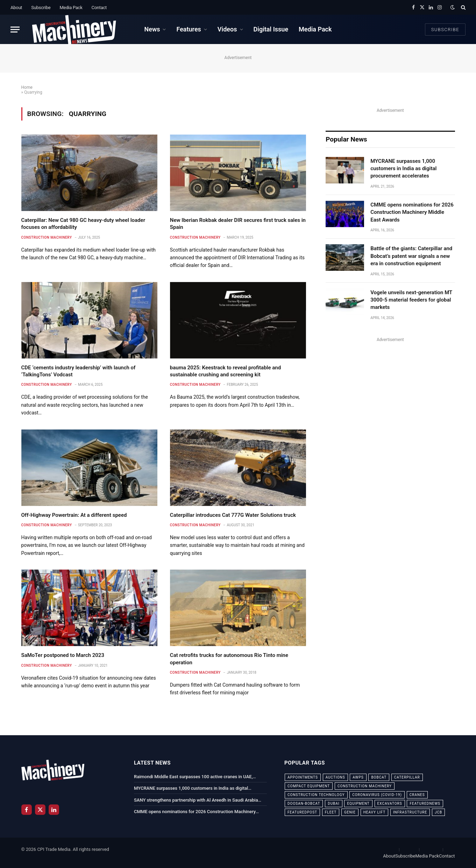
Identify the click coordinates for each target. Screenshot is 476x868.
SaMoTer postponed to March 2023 (63, 655)
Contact (99, 8)
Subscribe (41, 8)
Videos (227, 29)
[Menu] (15, 30)
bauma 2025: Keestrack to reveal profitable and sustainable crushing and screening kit (225, 371)
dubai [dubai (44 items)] (334, 804)
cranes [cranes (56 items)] (417, 795)
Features (189, 29)
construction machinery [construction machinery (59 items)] (365, 786)
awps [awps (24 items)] (358, 777)
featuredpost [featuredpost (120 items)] (302, 812)
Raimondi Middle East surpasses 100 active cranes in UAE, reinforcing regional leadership (193, 777)
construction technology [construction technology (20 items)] (316, 795)
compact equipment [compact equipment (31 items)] (309, 786)
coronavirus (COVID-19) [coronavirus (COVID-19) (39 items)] (377, 795)
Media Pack (71, 8)
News (152, 29)
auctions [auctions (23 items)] (335, 777)
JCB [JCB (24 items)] (438, 812)
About (16, 8)
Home (27, 87)
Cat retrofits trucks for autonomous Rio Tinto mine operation (229, 659)
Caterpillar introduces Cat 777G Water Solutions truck (233, 515)
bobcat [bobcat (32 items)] (379, 777)
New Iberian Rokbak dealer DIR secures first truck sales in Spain (238, 224)
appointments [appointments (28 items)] (303, 777)
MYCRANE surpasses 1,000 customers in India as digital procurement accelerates (403, 169)
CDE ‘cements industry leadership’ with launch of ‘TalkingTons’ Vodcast (79, 371)
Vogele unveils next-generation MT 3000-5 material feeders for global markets (411, 300)
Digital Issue (271, 29)
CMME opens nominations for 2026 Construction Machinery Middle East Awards (412, 212)
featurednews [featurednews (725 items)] (425, 804)
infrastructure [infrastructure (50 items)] (410, 812)
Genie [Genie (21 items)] (350, 812)
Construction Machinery (47, 237)
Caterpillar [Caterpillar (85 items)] (407, 777)
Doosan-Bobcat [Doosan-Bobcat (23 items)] (304, 804)
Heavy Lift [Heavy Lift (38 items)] (374, 812)
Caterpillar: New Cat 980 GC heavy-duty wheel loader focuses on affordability (83, 224)
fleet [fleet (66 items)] (331, 812)
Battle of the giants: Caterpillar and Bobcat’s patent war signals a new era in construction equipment (411, 256)
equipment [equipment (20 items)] (358, 804)
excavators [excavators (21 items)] (390, 804)
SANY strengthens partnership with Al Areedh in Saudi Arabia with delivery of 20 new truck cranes (196, 801)
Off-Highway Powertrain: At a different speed (74, 515)
